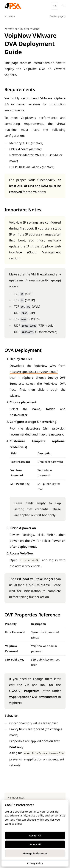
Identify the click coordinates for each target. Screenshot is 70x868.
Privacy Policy (35, 863)
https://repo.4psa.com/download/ (34, 372)
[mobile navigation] (64, 6)
